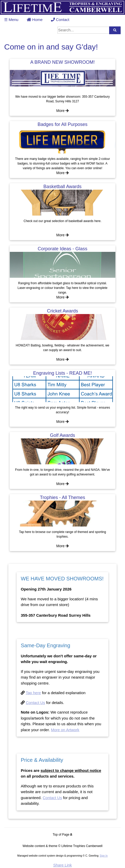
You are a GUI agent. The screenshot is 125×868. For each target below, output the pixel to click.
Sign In (104, 856)
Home (35, 20)
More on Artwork (65, 730)
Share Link (63, 865)
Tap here (33, 693)
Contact (60, 20)
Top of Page (62, 835)
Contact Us (35, 703)
